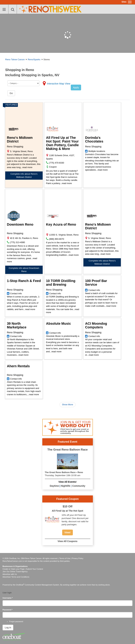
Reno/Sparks (34, 59)
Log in (8, 628)
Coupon (53, 167)
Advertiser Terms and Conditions (16, 577)
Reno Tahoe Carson (15, 59)
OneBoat (20, 585)
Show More (68, 405)
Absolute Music (58, 324)
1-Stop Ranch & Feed (24, 281)
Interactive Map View (59, 84)
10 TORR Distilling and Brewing (61, 283)
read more (27, 167)
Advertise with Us (10, 574)
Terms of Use (65, 558)
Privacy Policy (78, 558)
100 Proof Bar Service (96, 283)
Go (11, 93)
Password (7, 610)
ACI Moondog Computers (96, 325)
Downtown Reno (20, 224)
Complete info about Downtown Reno (24, 270)
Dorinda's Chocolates (94, 139)
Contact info (16, 293)
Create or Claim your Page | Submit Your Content (23, 569)
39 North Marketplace (17, 325)
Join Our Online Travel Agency (15, 571)
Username (8, 598)
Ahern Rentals (18, 366)
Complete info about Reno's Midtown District (24, 175)
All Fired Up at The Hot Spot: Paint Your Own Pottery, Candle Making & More (62, 143)
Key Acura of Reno (61, 224)
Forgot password (16, 621)
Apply (76, 87)
